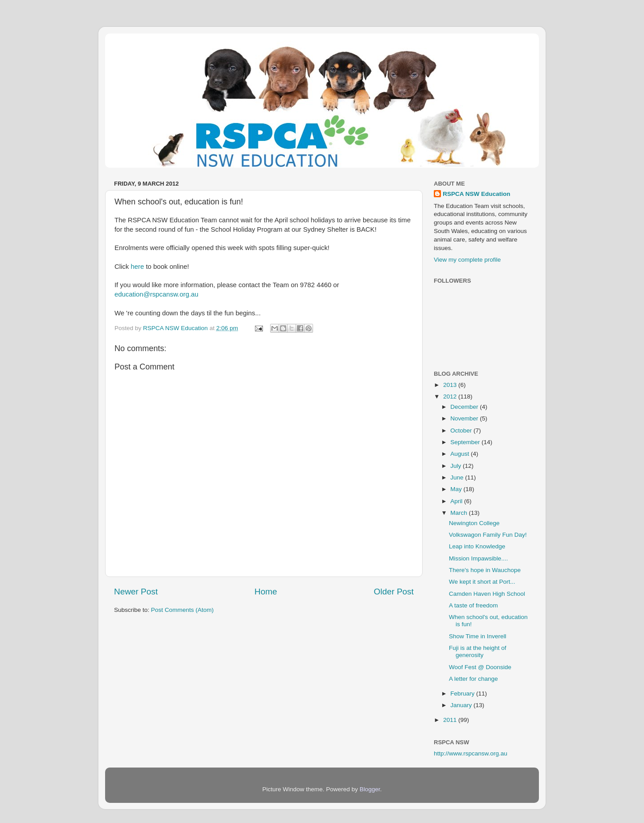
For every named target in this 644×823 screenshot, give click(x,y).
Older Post (394, 592)
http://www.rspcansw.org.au (470, 753)
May (457, 489)
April (457, 501)
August (461, 454)
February (463, 694)
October (462, 431)
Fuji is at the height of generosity (478, 651)
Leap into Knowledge (477, 546)
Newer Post (136, 592)
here (137, 267)
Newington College (474, 523)
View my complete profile (467, 260)
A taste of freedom (474, 605)
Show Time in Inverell (478, 636)
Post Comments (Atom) (182, 610)
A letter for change (474, 679)
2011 (451, 720)
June (458, 477)
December (465, 407)
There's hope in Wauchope (485, 570)
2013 (451, 385)
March (460, 513)
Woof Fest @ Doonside (480, 667)
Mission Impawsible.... (479, 558)
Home (266, 592)
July (457, 466)
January (462, 705)
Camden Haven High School (487, 594)
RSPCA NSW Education (477, 194)
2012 (451, 397)
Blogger (370, 789)
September (466, 442)
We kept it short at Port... (482, 582)
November (465, 418)
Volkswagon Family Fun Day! (488, 535)
